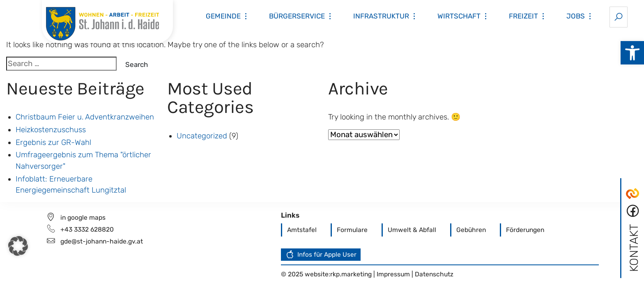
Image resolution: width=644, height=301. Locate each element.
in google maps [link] (83, 217)
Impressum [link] (394, 274)
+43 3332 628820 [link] (87, 229)
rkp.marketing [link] (351, 274)
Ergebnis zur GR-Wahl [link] (53, 142)
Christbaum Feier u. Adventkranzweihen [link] (85, 117)
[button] (18, 246)
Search (137, 64)
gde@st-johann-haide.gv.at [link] (102, 241)
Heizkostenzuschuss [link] (51, 130)
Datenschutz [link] (434, 274)
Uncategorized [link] (202, 136)
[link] (632, 53)
